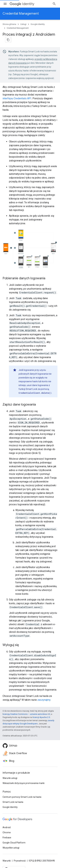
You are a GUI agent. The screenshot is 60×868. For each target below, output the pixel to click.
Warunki (7, 861)
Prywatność (20, 861)
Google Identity (38, 24)
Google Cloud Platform (14, 843)
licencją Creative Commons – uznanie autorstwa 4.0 (26, 714)
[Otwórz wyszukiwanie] (54, 4)
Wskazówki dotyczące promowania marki (24, 783)
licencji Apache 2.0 (41, 717)
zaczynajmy (44, 700)
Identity (22, 4)
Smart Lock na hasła (13, 802)
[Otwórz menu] (5, 4)
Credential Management (21, 14)
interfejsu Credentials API (17, 98)
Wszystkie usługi (11, 848)
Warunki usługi (10, 778)
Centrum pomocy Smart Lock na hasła (22, 797)
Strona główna (9, 24)
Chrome (7, 832)
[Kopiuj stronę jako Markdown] (8, 40)
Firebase (7, 838)
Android (7, 827)
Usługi (23, 24)
